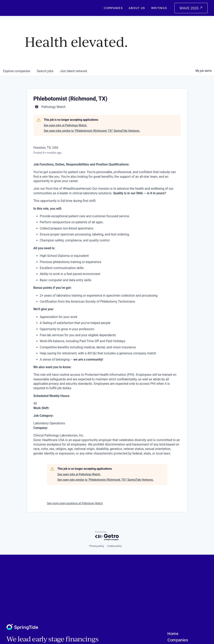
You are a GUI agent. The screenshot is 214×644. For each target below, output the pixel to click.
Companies (113, 8)
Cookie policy (115, 546)
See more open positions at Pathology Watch (75, 503)
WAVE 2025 (190, 8)
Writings (159, 8)
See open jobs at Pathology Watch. (66, 125)
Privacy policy (96, 546)
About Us (137, 8)
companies (17, 71)
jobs (45, 71)
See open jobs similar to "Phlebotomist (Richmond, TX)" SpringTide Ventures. (92, 131)
